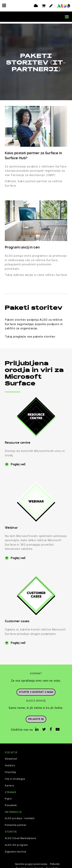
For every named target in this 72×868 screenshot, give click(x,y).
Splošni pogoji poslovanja (31, 862)
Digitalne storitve (16, 850)
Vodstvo (10, 764)
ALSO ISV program (16, 843)
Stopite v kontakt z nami (36, 690)
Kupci (8, 797)
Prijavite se (36, 717)
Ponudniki (11, 804)
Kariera (9, 784)
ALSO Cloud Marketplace (20, 836)
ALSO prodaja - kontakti (20, 817)
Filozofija (10, 770)
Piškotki (55, 862)
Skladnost (11, 757)
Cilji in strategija (15, 777)
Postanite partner (16, 823)
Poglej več (18, 463)
